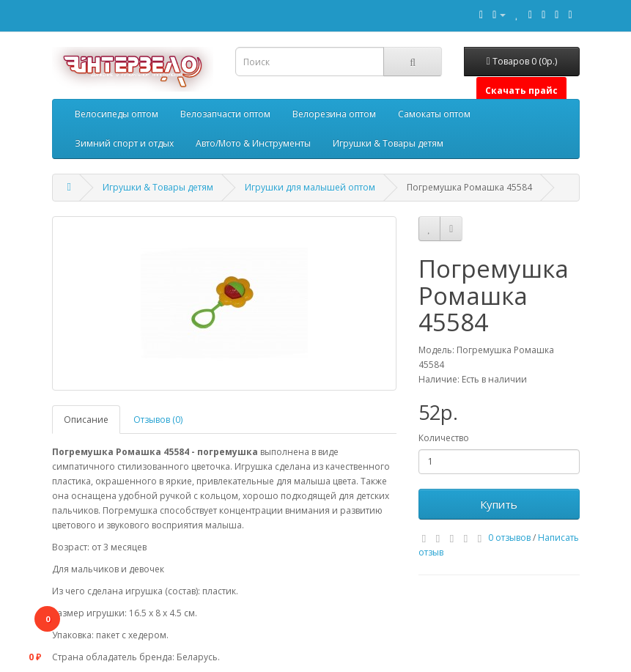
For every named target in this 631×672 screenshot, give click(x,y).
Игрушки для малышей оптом (310, 187)
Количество (444, 438)
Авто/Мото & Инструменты (253, 143)
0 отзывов (509, 538)
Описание (86, 420)
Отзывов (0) (158, 420)
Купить (499, 504)
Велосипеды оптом (117, 114)
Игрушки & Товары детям (388, 143)
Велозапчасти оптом (225, 114)
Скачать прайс (521, 91)
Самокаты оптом (434, 114)
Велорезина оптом (334, 114)
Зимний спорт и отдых (124, 143)
